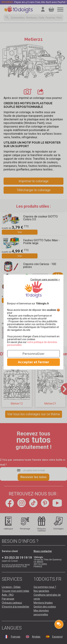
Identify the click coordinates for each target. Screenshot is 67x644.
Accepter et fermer (33, 362)
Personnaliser (33, 354)
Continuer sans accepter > (45, 280)
